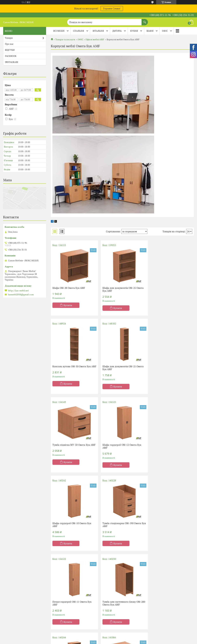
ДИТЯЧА (117, 31)
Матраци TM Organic (17, 595)
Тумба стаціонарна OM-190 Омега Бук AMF (120, 446)
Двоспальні (60, 590)
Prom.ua (113, 624)
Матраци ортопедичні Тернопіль (23, 586)
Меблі (106, 590)
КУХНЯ (134, 31)
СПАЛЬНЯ (79, 31)
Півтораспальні (63, 586)
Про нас (9, 44)
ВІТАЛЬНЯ (98, 31)
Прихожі (107, 600)
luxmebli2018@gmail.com (21, 295)
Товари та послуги (65, 39)
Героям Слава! (112, 8)
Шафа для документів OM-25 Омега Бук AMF (122, 289)
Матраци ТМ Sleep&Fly (18, 590)
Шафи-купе (109, 586)
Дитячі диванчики (161, 600)
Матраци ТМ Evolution (17, 600)
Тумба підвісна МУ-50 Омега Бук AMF (120, 368)
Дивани (156, 581)
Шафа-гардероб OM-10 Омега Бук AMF (72, 446)
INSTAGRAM (12, 62)
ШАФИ (150, 31)
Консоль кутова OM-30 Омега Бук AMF (169, 289)
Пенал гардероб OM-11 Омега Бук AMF (169, 446)
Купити (68, 305)
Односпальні (61, 581)
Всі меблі (59, 31)
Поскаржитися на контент (99, 627)
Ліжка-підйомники (64, 595)
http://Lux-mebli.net (18, 291)
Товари (9, 38)
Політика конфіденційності (124, 627)
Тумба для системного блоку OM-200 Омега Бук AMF (72, 525)
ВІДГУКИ (10, 50)
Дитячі (58, 600)
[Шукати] (145, 21)
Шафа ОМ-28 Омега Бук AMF (69, 288)
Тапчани (156, 595)
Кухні (105, 581)
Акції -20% (11, 581)
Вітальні (107, 595)
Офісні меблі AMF (95, 39)
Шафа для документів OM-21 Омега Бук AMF (73, 368)
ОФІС (165, 31)
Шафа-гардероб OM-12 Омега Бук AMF (169, 368)
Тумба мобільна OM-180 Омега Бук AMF (170, 525)
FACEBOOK (11, 56)
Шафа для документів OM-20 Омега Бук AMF (122, 525)
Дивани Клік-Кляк (161, 586)
